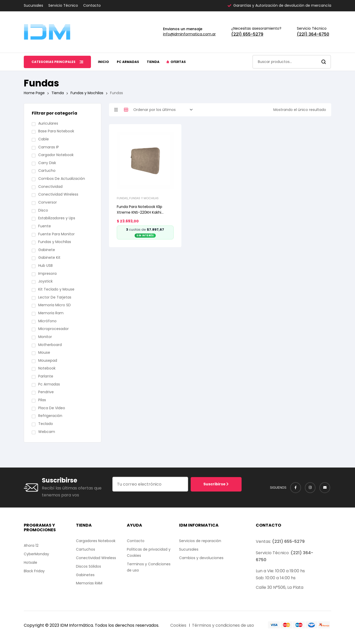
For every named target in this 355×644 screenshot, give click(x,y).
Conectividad (50, 187)
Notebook (47, 368)
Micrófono (47, 321)
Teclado (46, 424)
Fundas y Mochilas (87, 93)
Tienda (58, 93)
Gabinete (47, 250)
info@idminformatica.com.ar (189, 34)
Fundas (122, 198)
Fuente (45, 226)
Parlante (46, 376)
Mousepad (48, 360)
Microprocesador (53, 329)
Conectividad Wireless (58, 194)
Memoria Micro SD (55, 305)
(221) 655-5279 (247, 34)
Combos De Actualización (62, 179)
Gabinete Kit (49, 257)
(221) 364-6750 (313, 34)
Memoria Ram (51, 313)
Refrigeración (50, 416)
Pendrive (46, 392)
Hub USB (45, 265)
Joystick (45, 281)
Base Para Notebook (56, 131)
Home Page (34, 93)
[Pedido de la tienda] (165, 110)
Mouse (44, 352)
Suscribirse (216, 484)
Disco (43, 210)
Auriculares (48, 123)
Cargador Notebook (56, 155)
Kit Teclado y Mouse (56, 289)
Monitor (45, 337)
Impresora (47, 273)
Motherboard (50, 345)
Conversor (48, 202)
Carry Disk (47, 163)
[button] (176, 62)
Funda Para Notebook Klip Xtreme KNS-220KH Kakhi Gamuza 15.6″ (140, 212)
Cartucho (47, 171)
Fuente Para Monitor (56, 234)
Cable (44, 139)
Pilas (42, 400)
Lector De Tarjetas (55, 297)
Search (324, 62)
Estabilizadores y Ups (57, 218)
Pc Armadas (49, 384)
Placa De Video (52, 408)
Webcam (47, 432)
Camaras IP (49, 147)
